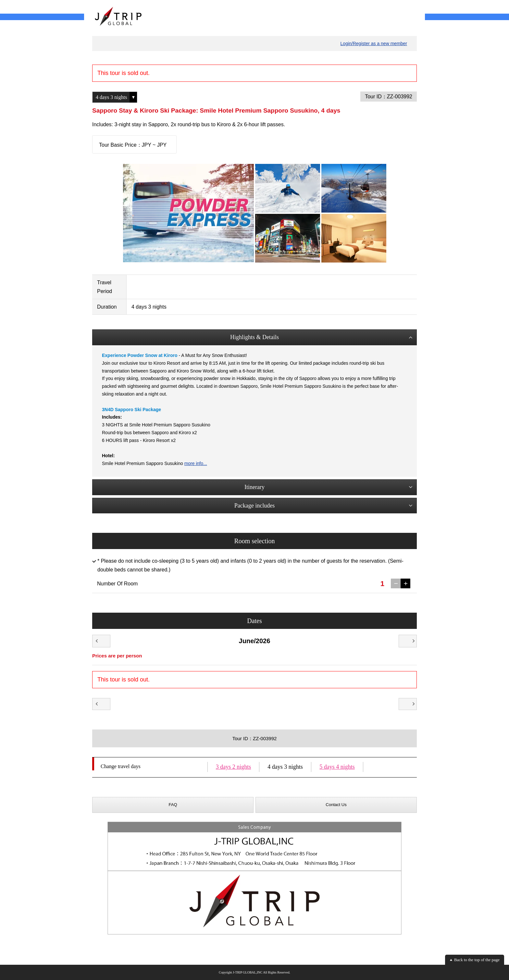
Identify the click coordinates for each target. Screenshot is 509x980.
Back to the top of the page (477, 960)
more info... (196, 463)
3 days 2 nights (234, 767)
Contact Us (336, 805)
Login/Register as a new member (374, 43)
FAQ (173, 805)
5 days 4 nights (337, 767)
